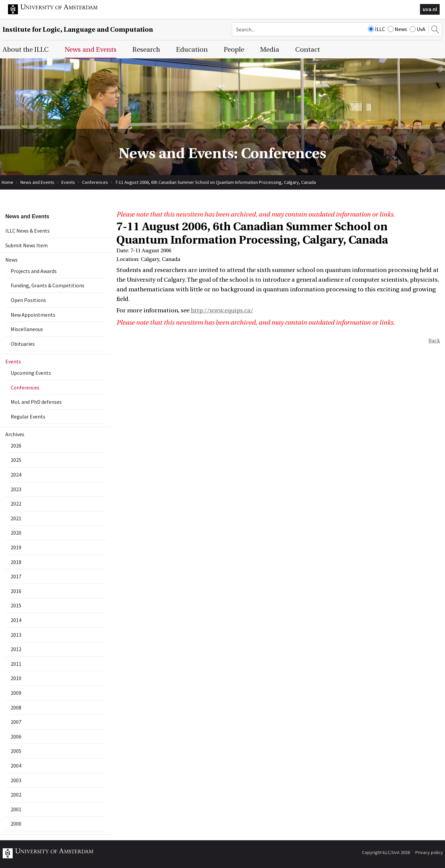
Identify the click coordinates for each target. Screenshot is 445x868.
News (397, 29)
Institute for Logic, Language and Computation (78, 30)
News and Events (37, 182)
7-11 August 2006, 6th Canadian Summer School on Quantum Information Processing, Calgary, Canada (215, 182)
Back (434, 341)
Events (68, 182)
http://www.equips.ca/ (222, 311)
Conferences (95, 182)
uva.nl (430, 9)
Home (8, 182)
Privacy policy (429, 852)
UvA (417, 29)
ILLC (376, 29)
